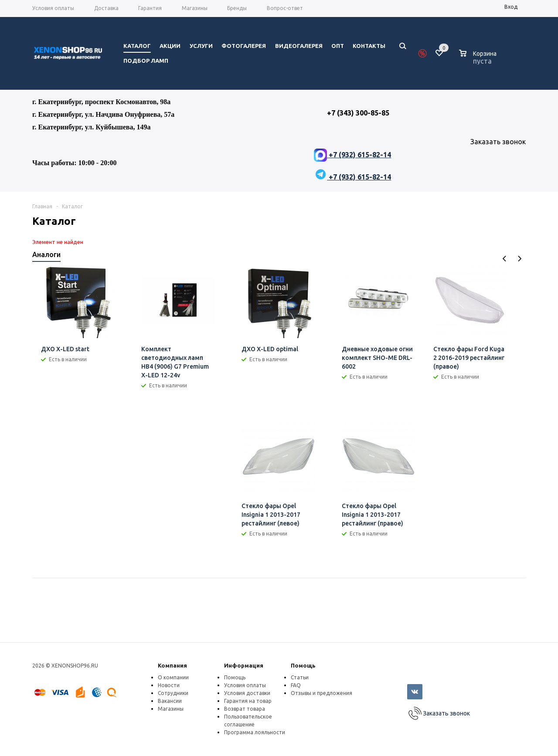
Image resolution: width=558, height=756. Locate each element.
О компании (173, 677)
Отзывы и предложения (322, 693)
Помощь (303, 665)
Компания (172, 665)
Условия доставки (247, 693)
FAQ (296, 685)
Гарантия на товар (248, 701)
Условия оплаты (245, 685)
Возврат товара (245, 709)
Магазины (171, 709)
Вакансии (170, 701)
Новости (169, 685)
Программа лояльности (255, 732)
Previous (505, 259)
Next (519, 259)
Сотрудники (173, 693)
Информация (244, 665)
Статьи (300, 677)
